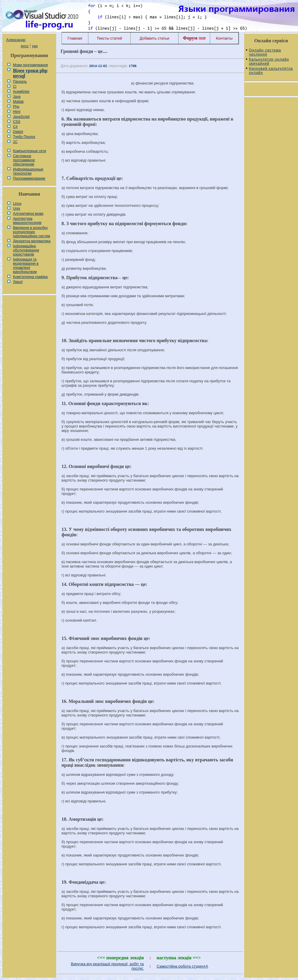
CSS (17, 122)
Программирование (29, 178)
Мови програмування (30, 65)
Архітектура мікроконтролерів (27, 221)
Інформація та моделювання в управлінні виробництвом (26, 266)
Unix (17, 209)
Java (17, 97)
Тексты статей (109, 38)
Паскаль (20, 82)
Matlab (18, 102)
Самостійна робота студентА (182, 966)
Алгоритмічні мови (28, 214)
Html (17, 112)
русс (25, 46)
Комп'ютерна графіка (30, 277)
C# (15, 127)
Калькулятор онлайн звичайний (269, 61)
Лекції (18, 282)
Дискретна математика (32, 241)
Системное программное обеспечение (24, 160)
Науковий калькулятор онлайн (271, 71)
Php (16, 107)
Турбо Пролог (24, 137)
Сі (15, 87)
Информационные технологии (28, 171)
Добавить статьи (154, 38)
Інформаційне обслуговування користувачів (26, 250)
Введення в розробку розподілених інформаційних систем (31, 232)
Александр (16, 40)
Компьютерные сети (30, 151)
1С (15, 142)
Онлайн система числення (265, 52)
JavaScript (21, 117)
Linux (17, 204)
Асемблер (21, 92)
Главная (75, 38)
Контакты (224, 38)
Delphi (18, 132)
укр (35, 46)
